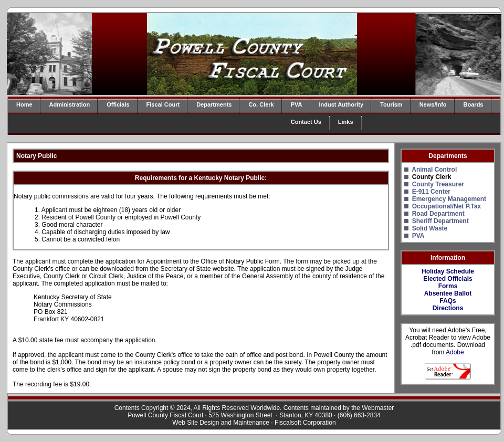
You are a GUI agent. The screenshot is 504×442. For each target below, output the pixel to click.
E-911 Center (431, 192)
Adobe (455, 352)
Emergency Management (449, 199)
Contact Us (306, 122)
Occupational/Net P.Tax (447, 206)
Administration (70, 104)
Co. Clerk (261, 104)
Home (24, 104)
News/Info (433, 104)
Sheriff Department (440, 221)
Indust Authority (342, 104)
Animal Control (434, 170)
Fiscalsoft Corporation (305, 423)
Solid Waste (430, 228)
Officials (118, 104)
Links (346, 122)
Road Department (438, 214)
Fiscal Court (163, 104)
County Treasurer (438, 184)
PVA (297, 104)
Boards (474, 104)
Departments (214, 104)
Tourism (391, 104)
